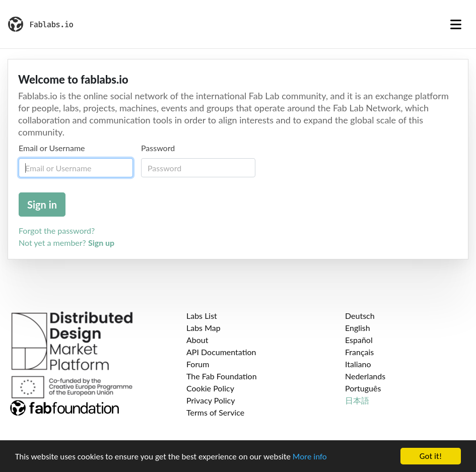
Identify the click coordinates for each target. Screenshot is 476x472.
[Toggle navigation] (456, 24)
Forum (198, 364)
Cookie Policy (210, 388)
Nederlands (365, 376)
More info (310, 457)
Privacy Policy (211, 400)
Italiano (358, 364)
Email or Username (52, 148)
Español (359, 340)
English (358, 328)
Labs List (202, 316)
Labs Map (203, 328)
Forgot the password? (57, 230)
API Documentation (221, 352)
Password (158, 148)
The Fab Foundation (222, 376)
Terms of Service (215, 412)
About (197, 340)
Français (359, 352)
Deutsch (360, 316)
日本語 (357, 400)
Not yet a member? (66, 243)
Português (363, 388)
